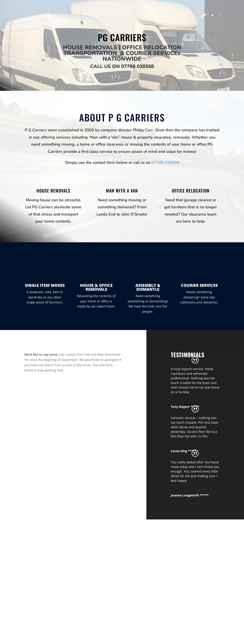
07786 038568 (137, 66)
